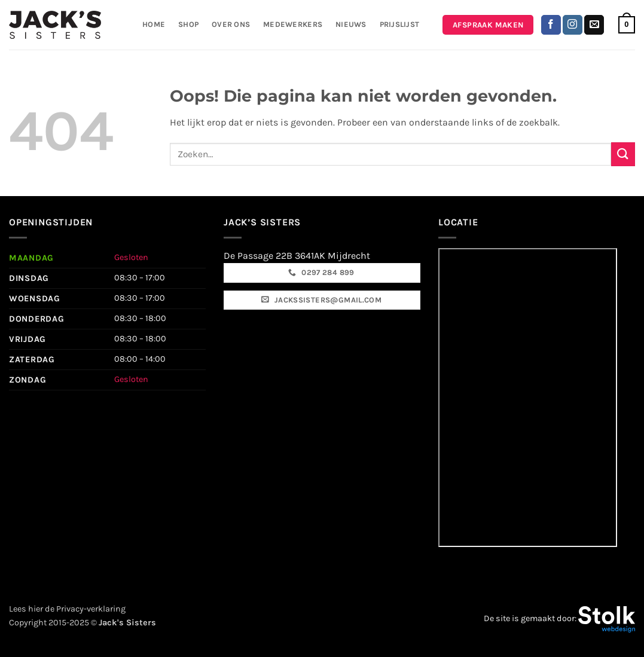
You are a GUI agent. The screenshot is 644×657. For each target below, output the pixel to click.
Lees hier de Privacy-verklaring (67, 609)
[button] (627, 25)
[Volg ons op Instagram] (573, 25)
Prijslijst (400, 24)
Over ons (231, 24)
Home (154, 24)
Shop (188, 24)
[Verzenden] (623, 154)
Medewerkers (293, 24)
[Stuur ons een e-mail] (594, 25)
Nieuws (351, 24)
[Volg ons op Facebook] (551, 25)
